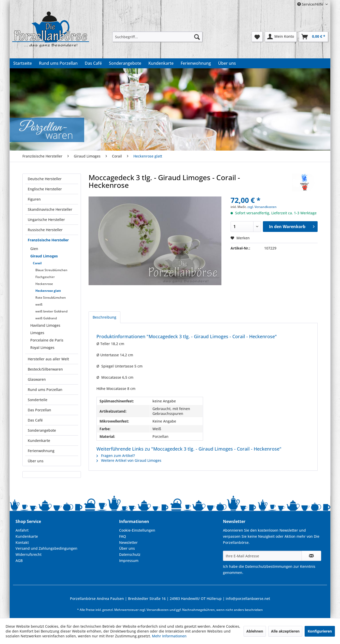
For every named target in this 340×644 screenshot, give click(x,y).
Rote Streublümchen (51, 298)
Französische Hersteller (48, 240)
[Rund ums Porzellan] (58, 63)
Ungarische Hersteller (46, 220)
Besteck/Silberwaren (45, 369)
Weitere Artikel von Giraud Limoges (129, 460)
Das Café (35, 420)
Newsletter (128, 542)
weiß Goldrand (46, 318)
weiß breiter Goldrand (51, 311)
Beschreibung (104, 317)
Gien (34, 249)
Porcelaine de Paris (47, 340)
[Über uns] (227, 63)
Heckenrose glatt (48, 291)
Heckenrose (44, 284)
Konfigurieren (320, 631)
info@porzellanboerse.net (248, 599)
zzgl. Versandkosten (262, 207)
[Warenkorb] (314, 37)
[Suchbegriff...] (157, 37)
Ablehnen (255, 631)
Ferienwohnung (41, 451)
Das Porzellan (39, 410)
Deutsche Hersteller (45, 179)
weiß (39, 304)
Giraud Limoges (44, 256)
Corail (37, 263)
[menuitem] (157, 37)
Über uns (36, 461)
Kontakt (22, 542)
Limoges (37, 333)
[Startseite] (23, 63)
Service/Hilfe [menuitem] (311, 4)
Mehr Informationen (169, 636)
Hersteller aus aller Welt (48, 359)
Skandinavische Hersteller (50, 209)
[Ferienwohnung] (196, 63)
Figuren (34, 199)
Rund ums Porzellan (45, 390)
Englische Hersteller (45, 189)
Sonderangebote (42, 430)
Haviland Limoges (45, 325)
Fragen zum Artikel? (116, 456)
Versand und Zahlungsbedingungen (46, 548)
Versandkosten (158, 610)
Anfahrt (22, 530)
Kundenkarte (39, 441)
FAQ (123, 536)
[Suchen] (197, 37)
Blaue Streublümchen (51, 270)
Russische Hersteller (45, 230)
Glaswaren (37, 379)
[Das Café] (93, 63)
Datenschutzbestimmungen (269, 566)
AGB (19, 561)
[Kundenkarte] (161, 63)
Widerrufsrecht (29, 554)
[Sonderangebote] (125, 63)
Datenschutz (130, 554)
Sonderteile (38, 400)
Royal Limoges (42, 347)
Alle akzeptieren (285, 631)
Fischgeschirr (45, 277)
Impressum (129, 561)
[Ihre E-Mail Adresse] (262, 556)
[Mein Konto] (281, 37)
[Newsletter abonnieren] (311, 556)
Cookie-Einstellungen (137, 530)
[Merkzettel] (257, 37)
